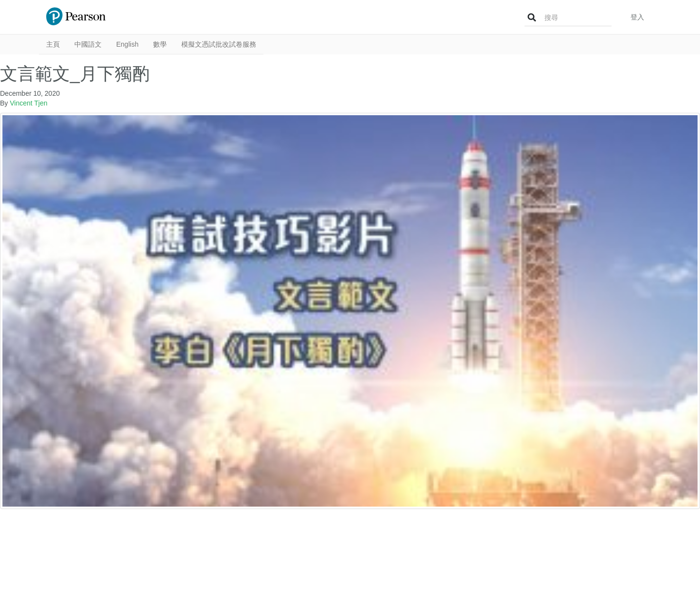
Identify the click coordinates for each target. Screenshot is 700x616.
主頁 (53, 44)
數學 (160, 44)
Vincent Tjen (28, 103)
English (127, 44)
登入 (637, 17)
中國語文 (88, 44)
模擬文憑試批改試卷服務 (219, 44)
